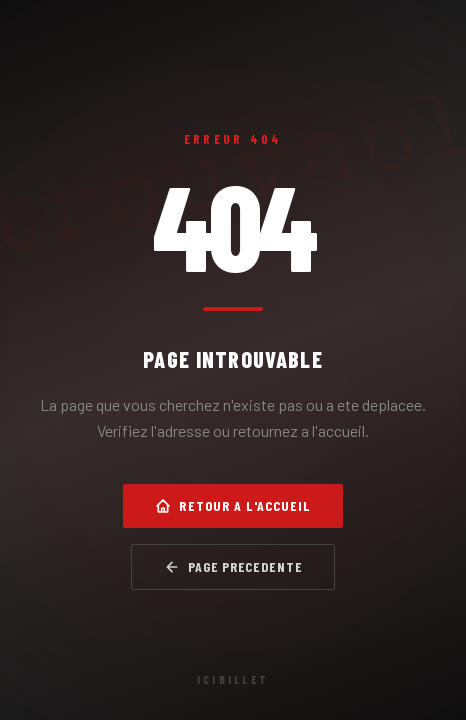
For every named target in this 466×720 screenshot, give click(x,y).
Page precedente (233, 566)
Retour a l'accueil (232, 505)
